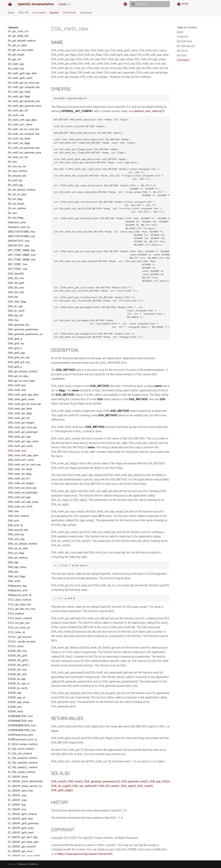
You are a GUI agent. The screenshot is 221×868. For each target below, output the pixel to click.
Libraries (54, 13)
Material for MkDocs (28, 864)
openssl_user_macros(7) (149, 111)
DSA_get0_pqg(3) (62, 790)
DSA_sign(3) (128, 786)
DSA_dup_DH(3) (159, 781)
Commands (39, 13)
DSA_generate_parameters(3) (102, 781)
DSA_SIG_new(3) (109, 786)
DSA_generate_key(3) (135, 781)
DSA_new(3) (59, 781)
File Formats (70, 13)
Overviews (86, 13)
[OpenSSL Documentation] (10, 4)
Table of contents (187, 27)
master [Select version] (63, 4)
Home (11, 13)
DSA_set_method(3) (85, 786)
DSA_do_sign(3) (61, 786)
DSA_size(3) (145, 786)
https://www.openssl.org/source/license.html (85, 854)
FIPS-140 (24, 13)
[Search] (150, 4)
